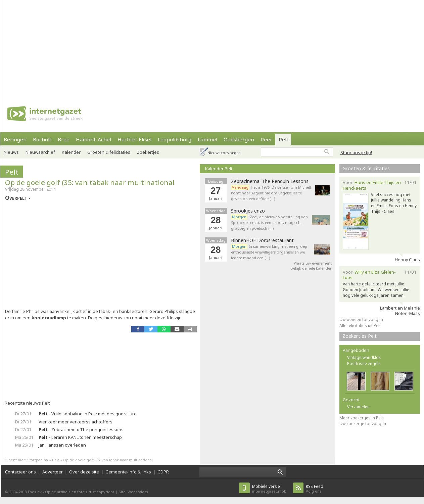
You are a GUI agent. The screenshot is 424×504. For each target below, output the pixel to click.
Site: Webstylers (133, 492)
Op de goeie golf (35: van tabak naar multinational (90, 182)
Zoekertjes (148, 152)
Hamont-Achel (93, 139)
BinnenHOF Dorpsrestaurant (262, 240)
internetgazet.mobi (270, 489)
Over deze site (84, 472)
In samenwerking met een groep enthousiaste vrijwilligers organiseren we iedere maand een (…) (269, 252)
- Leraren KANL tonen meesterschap (80, 437)
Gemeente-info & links (128, 472)
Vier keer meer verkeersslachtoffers (76, 422)
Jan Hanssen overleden (62, 445)
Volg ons (315, 489)
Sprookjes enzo (248, 211)
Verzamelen (358, 407)
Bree (64, 139)
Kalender (71, 152)
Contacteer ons (20, 472)
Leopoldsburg (175, 139)
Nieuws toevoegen (224, 153)
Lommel (207, 139)
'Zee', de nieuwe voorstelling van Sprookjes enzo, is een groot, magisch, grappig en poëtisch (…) (269, 222)
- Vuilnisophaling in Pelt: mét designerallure (88, 414)
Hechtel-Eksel (134, 139)
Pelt (284, 139)
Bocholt (42, 139)
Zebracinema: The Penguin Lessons (270, 181)
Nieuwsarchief (40, 152)
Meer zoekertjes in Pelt (361, 418)
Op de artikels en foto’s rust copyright (80, 492)
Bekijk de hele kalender (311, 268)
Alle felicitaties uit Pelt (360, 326)
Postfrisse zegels (364, 363)
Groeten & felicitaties (109, 152)
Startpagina (38, 460)
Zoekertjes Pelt (360, 336)
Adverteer (53, 472)
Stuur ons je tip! (356, 152)
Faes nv (35, 492)
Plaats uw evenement (313, 263)
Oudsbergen (239, 139)
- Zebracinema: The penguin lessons (81, 429)
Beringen (15, 139)
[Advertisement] (197, 47)
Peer (266, 139)
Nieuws (11, 152)
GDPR (163, 472)
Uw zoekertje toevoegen (363, 424)
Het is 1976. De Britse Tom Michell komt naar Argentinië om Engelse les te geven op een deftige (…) (271, 193)
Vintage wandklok (364, 357)
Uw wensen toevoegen (361, 319)
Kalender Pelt (219, 169)
